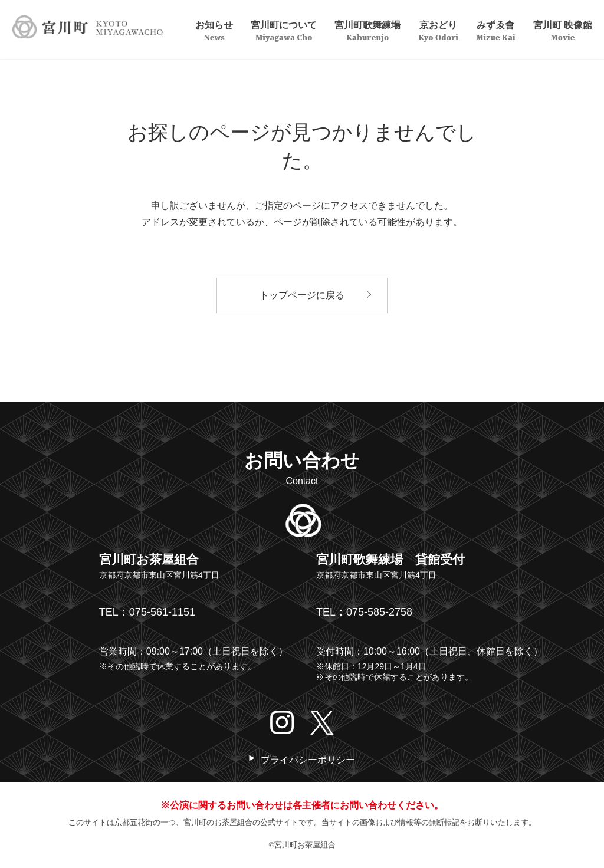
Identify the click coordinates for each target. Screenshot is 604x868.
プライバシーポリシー (308, 760)
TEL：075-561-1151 (147, 612)
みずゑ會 (496, 30)
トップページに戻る (302, 295)
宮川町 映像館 (563, 30)
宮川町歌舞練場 (367, 30)
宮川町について (284, 30)
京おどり (438, 30)
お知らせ (214, 30)
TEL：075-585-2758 (364, 612)
